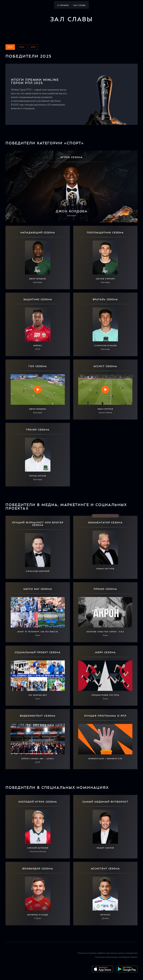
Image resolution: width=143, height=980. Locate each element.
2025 (10, 47)
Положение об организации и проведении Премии (116, 957)
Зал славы (79, 5)
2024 (22, 47)
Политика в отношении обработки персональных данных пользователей (107, 953)
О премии (63, 5)
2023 (33, 47)
